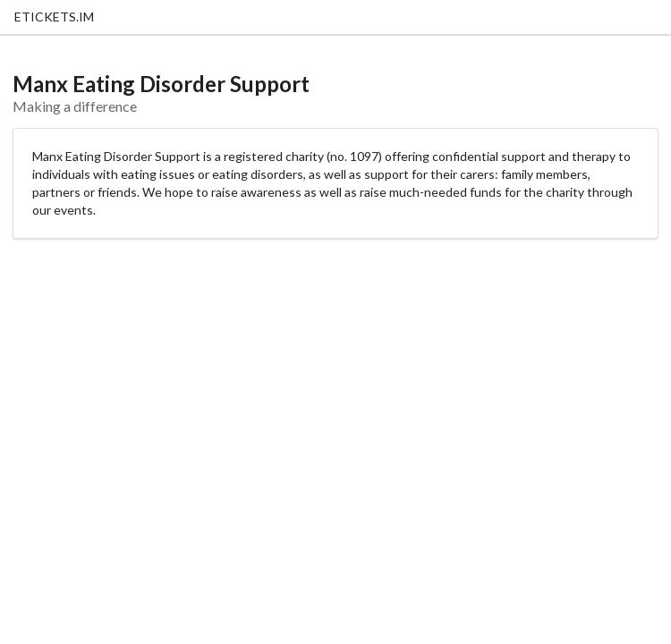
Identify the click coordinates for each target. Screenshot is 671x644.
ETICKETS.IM (54, 17)
